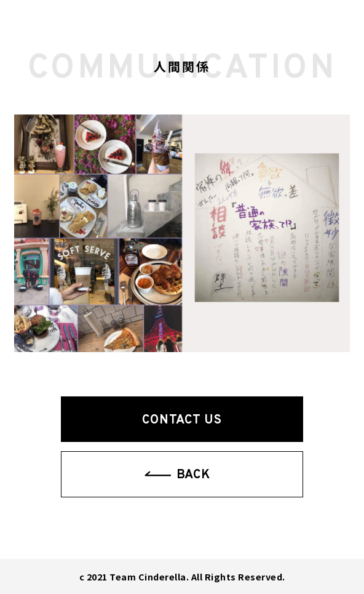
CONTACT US (182, 420)
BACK (193, 475)
